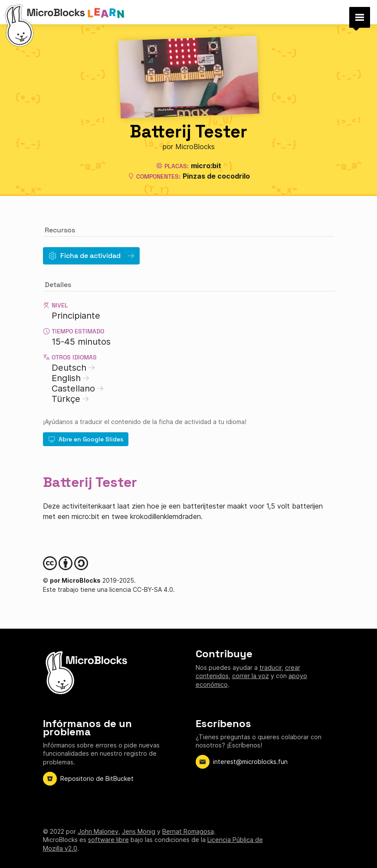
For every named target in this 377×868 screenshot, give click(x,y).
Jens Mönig (139, 831)
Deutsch (73, 368)
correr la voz (251, 676)
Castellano (78, 388)
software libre (108, 840)
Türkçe (70, 399)
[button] (360, 17)
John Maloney (98, 831)
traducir (270, 667)
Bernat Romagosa (188, 831)
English (70, 378)
